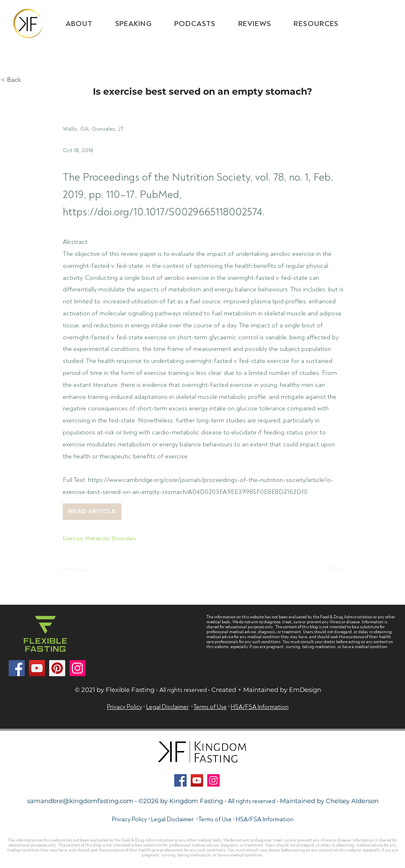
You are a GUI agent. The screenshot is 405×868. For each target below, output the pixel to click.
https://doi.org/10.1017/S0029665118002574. (164, 212)
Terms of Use (215, 819)
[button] (316, 24)
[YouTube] (37, 668)
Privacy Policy (124, 707)
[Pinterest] (57, 668)
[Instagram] (77, 668)
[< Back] (28, 80)
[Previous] (90, 570)
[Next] (323, 570)
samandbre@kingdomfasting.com (80, 801)
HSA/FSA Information (265, 819)
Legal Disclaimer (167, 707)
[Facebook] (17, 668)
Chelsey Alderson (352, 801)
